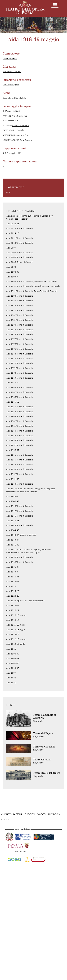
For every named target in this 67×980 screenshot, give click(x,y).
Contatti (41, 814)
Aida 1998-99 (13, 272)
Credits (5, 820)
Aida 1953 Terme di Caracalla (20, 469)
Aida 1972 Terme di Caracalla (20, 363)
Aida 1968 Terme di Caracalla (20, 387)
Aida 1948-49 (13, 501)
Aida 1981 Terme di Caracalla (20, 320)
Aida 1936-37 (13, 567)
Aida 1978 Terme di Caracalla (20, 334)
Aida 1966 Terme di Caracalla (20, 397)
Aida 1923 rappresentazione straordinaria (25, 601)
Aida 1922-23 (13, 605)
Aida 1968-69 (13, 383)
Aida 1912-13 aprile (16, 644)
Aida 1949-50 (13, 496)
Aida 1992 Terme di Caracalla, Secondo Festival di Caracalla (33, 286)
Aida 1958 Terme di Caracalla (20, 440)
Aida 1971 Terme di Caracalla (20, 368)
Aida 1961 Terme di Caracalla (20, 426)
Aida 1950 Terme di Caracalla (20, 484)
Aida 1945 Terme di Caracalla (20, 525)
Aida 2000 (11, 267)
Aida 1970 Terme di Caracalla (20, 373)
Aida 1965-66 (13, 402)
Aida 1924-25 (13, 596)
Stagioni (38, 721)
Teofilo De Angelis (11, 85)
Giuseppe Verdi (10, 58)
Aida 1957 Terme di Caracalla (20, 445)
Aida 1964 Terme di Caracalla (20, 412)
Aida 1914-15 (13, 634)
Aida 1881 (11, 683)
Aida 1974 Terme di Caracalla (20, 354)
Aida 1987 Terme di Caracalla (20, 310)
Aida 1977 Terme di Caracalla (20, 339)
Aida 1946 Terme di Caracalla (20, 516)
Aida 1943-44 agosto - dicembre (21, 535)
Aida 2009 (11, 248)
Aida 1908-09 (13, 654)
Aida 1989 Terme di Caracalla (20, 301)
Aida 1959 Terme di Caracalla (20, 436)
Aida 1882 (11, 678)
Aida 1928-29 (13, 582)
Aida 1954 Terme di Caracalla (20, 465)
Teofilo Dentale (17, 130)
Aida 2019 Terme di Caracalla (20, 228)
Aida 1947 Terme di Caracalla (20, 511)
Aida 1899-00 (13, 668)
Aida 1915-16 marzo (16, 625)
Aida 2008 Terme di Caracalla (20, 253)
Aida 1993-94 (13, 277)
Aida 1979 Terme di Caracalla (20, 330)
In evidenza (54, 814)
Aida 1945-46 (13, 521)
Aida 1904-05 (13, 659)
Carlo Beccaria (26, 140)
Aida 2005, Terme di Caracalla (20, 262)
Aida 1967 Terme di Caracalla (20, 392)
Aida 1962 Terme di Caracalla (20, 421)
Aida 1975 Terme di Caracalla (20, 349)
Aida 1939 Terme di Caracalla (20, 557)
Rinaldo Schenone (20, 125)
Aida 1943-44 (13, 540)
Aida (8, 192)
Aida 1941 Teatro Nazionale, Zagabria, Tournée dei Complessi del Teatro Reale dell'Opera (29, 551)
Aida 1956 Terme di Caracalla (20, 455)
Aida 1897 (11, 673)
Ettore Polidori (21, 98)
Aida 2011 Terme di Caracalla (20, 238)
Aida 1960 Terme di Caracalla (20, 431)
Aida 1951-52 (13, 479)
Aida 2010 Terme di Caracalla (20, 243)
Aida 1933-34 (13, 572)
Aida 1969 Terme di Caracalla (20, 378)
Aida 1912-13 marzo (16, 639)
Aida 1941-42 (13, 545)
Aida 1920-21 (13, 610)
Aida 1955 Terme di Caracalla (20, 460)
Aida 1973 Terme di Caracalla (20, 359)
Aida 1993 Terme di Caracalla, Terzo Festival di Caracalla (32, 282)
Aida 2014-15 (13, 233)
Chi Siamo (6, 814)
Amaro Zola (13, 121)
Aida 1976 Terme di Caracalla (20, 344)
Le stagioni (30, 814)
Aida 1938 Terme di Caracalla (20, 562)
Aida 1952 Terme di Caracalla (20, 474)
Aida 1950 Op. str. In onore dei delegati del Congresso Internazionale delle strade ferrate (31, 490)
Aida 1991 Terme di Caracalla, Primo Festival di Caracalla (32, 291)
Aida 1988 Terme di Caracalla (20, 305)
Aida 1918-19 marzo (16, 615)
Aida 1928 (11, 586)
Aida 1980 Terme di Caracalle (20, 325)
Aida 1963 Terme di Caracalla (20, 416)
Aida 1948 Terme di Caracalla (20, 506)
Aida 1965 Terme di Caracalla (20, 407)
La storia (18, 814)
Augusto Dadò (14, 111)
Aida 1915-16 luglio (15, 630)
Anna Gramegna (19, 116)
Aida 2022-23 (13, 224)
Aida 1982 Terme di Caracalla (20, 315)
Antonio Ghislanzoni (12, 72)
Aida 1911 (11, 649)
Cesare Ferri (8, 98)
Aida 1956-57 (13, 450)
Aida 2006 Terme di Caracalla (20, 257)
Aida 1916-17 (13, 620)
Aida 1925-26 (13, 591)
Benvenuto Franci (22, 135)
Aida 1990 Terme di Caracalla (20, 296)
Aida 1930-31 (13, 577)
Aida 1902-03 (13, 663)
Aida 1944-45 (13, 530)
